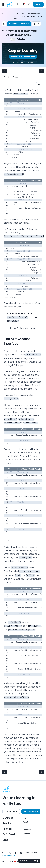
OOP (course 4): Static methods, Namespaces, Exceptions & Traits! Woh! (28, 16)
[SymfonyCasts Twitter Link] (12, 853)
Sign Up (38, 4)
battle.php (25, 100)
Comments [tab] (17, 77)
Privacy (33, 826)
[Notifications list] (23, 4)
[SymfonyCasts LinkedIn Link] (23, 853)
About (25, 822)
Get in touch (11, 811)
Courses (8, 818)
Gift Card (9, 834)
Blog (5, 840)
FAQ (24, 818)
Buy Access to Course (19, 24)
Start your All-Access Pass (23, 57)
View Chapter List (29, 861)
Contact (26, 834)
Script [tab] (6, 77)
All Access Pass (31, 811)
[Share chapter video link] (3, 39)
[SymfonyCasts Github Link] (5, 853)
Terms (26, 826)
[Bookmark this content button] (4, 24)
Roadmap (27, 830)
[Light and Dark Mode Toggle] (29, 4)
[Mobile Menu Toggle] (3, 4)
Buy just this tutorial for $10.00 (23, 62)
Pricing (7, 829)
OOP (9, 14)
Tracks (7, 823)
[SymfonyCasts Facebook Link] (18, 853)
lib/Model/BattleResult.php (32, 180)
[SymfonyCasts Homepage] (10, 4)
